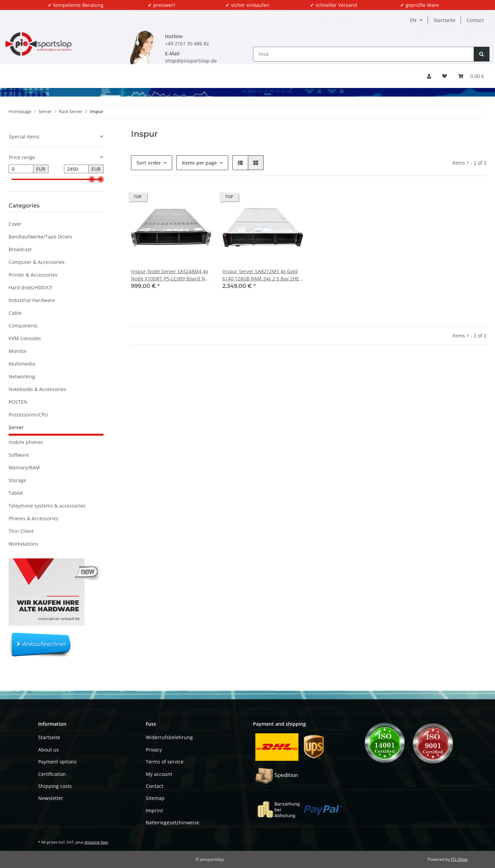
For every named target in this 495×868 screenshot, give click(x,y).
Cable (15, 313)
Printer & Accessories (33, 275)
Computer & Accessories (37, 262)
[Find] (364, 54)
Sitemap (155, 798)
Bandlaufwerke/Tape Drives (40, 237)
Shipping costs (55, 786)
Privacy (154, 750)
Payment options (57, 762)
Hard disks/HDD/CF (30, 287)
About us (48, 750)
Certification (52, 774)
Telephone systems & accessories (47, 506)
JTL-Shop (459, 859)
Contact (475, 20)
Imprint (154, 810)
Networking (22, 376)
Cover (15, 224)
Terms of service (165, 762)
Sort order (149, 163)
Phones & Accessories (34, 518)
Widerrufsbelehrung (169, 737)
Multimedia (22, 364)
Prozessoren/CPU (28, 415)
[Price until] (76, 169)
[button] (429, 76)
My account (159, 774)
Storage (17, 480)
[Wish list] (444, 76)
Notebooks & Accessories (37, 389)
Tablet (16, 493)
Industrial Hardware (32, 300)
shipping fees (96, 842)
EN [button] (413, 20)
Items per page (199, 163)
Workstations (24, 544)
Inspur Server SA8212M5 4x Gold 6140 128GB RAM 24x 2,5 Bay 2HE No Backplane (261, 275)
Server (16, 427)
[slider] (92, 179)
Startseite (444, 20)
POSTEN (18, 402)
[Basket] (471, 76)
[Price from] (21, 169)
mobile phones (26, 442)
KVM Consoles (25, 338)
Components (23, 326)
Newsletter (51, 798)
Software (19, 455)
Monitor (18, 351)
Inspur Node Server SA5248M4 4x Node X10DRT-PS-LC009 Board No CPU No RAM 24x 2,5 (169, 275)
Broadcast (20, 249)
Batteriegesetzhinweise (173, 822)
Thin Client (21, 531)
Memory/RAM (24, 468)
